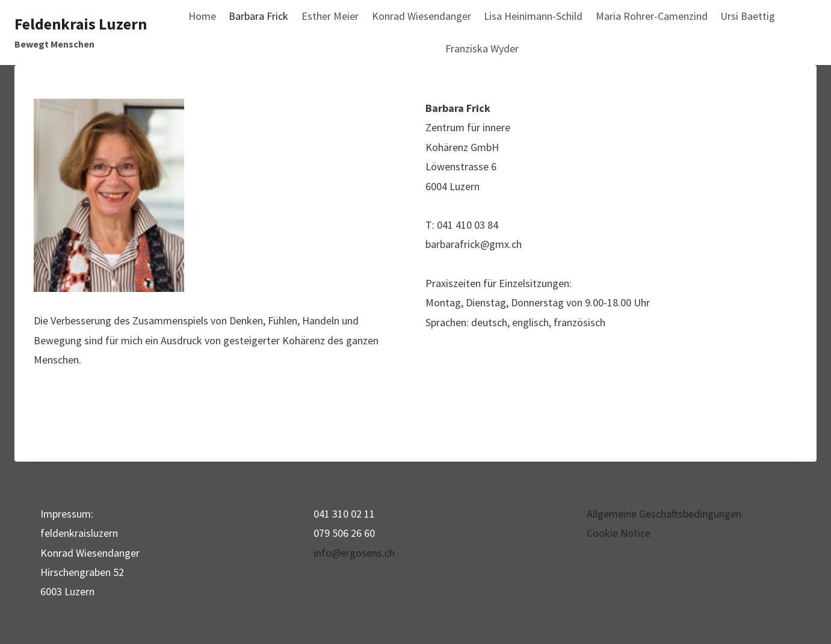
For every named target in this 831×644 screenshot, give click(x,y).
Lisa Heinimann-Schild (533, 16)
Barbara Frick (258, 16)
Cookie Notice (619, 533)
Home (202, 16)
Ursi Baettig (748, 16)
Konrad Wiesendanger (422, 16)
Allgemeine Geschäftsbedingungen (664, 514)
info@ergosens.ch (354, 553)
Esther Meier (330, 16)
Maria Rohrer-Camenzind (652, 16)
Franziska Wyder (482, 48)
